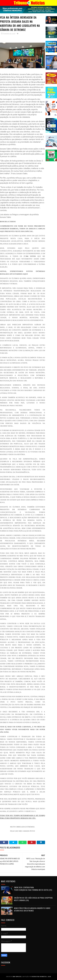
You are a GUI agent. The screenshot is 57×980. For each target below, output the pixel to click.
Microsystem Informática (39, 977)
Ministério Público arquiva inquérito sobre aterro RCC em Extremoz (32, 909)
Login (49, 977)
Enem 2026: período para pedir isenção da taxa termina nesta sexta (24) (33, 889)
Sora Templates (17, 977)
